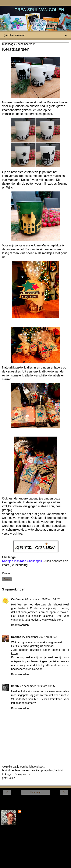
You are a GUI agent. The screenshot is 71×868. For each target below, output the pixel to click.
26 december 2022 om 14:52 (42, 599)
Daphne (16, 637)
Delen (7, 579)
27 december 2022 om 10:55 (37, 686)
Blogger (49, 864)
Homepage (35, 792)
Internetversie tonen (35, 799)
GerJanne (17, 599)
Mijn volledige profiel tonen (17, 857)
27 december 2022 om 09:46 (40, 637)
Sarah (15, 686)
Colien (26, 812)
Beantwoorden (20, 625)
